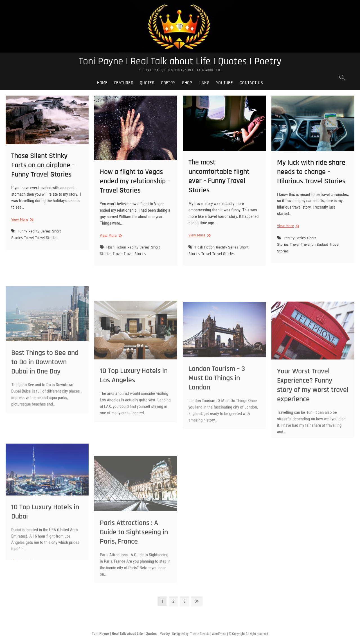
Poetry (168, 83)
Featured (124, 83)
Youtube (224, 83)
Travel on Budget (315, 245)
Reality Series (40, 231)
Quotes (147, 83)
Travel (29, 238)
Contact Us (251, 83)
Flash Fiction (116, 247)
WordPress (219, 634)
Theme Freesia (200, 634)
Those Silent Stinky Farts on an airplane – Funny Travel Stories (43, 165)
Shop (187, 83)
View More (22, 220)
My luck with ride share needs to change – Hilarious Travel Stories (311, 172)
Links (204, 83)
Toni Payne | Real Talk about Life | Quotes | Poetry (180, 62)
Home (102, 83)
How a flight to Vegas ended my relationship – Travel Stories (135, 181)
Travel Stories (46, 238)
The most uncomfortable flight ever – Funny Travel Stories (219, 176)
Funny (22, 231)
